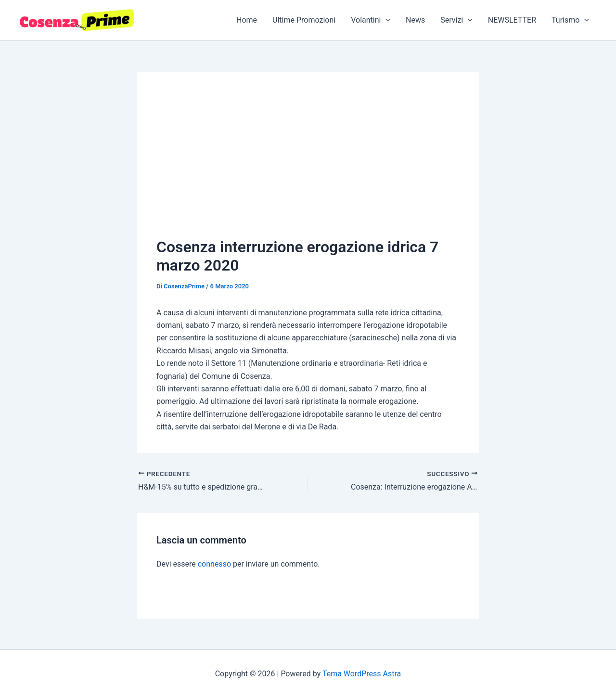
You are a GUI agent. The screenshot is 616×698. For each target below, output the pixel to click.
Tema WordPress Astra (362, 674)
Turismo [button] (570, 20)
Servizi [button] (456, 20)
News (415, 20)
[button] (385, 20)
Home (247, 20)
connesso (214, 564)
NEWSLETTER (512, 20)
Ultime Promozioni (304, 20)
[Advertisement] (308, 163)
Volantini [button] (371, 20)
